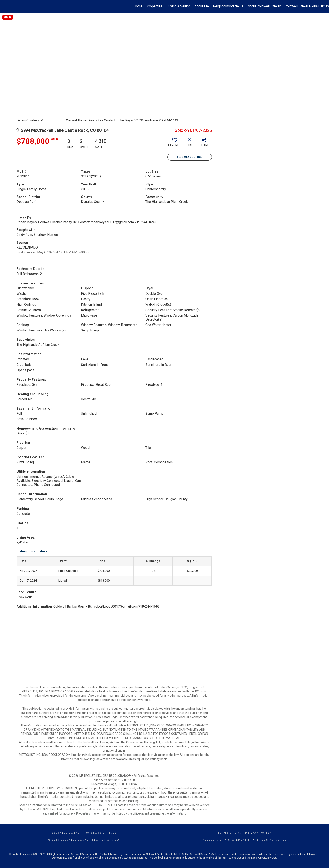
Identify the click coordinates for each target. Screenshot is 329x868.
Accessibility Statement (225, 840)
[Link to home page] (5, 6)
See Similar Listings (190, 157)
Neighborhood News (228, 6)
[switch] (175, 144)
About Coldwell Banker (264, 6)
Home (138, 6)
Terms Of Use (230, 833)
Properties (155, 6)
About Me (202, 6)
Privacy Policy (258, 833)
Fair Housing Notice (269, 840)
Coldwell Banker (67, 833)
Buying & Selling (178, 6)
